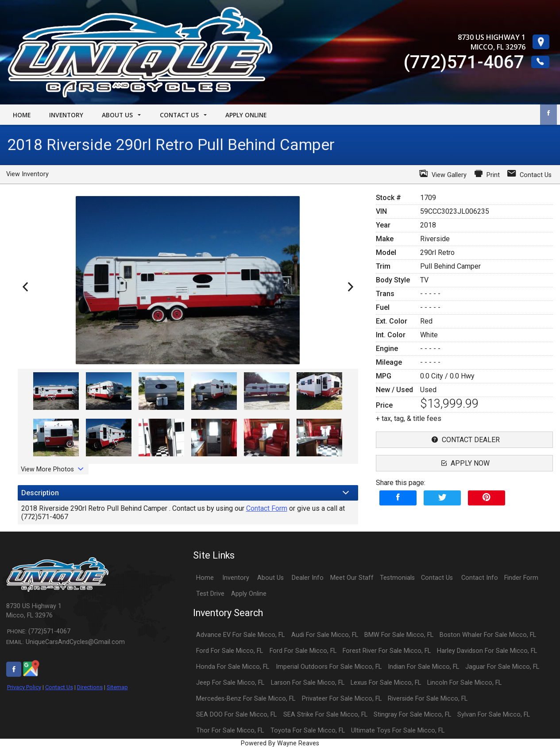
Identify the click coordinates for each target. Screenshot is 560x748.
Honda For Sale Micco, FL (233, 667)
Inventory (236, 578)
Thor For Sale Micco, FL (230, 731)
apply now (464, 463)
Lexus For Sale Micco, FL (386, 683)
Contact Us (59, 687)
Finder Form (521, 578)
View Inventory (27, 174)
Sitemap (117, 687)
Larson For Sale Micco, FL (308, 683)
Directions (90, 687)
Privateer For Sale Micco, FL (342, 699)
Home (205, 578)
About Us (270, 578)
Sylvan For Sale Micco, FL (494, 715)
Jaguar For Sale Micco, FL (502, 667)
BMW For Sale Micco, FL (399, 635)
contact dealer (465, 440)
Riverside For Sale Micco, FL (428, 699)
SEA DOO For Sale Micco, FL (236, 715)
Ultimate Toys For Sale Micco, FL (398, 731)
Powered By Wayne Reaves (280, 743)
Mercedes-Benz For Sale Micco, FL (246, 699)
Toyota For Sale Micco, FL (308, 731)
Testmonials (397, 578)
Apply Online (249, 594)
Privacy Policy (24, 687)
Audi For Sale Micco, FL (325, 635)
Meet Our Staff (352, 578)
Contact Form (267, 508)
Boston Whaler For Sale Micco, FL (488, 635)
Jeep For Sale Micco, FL (230, 683)
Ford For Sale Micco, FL (230, 651)
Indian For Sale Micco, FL (423, 667)
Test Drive (210, 594)
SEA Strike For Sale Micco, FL (325, 715)
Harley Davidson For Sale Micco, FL (487, 651)
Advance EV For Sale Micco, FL (240, 635)
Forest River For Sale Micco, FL (387, 651)
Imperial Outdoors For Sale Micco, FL (329, 667)
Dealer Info (308, 578)
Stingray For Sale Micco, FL (412, 715)
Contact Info (480, 578)
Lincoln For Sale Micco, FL (464, 683)
